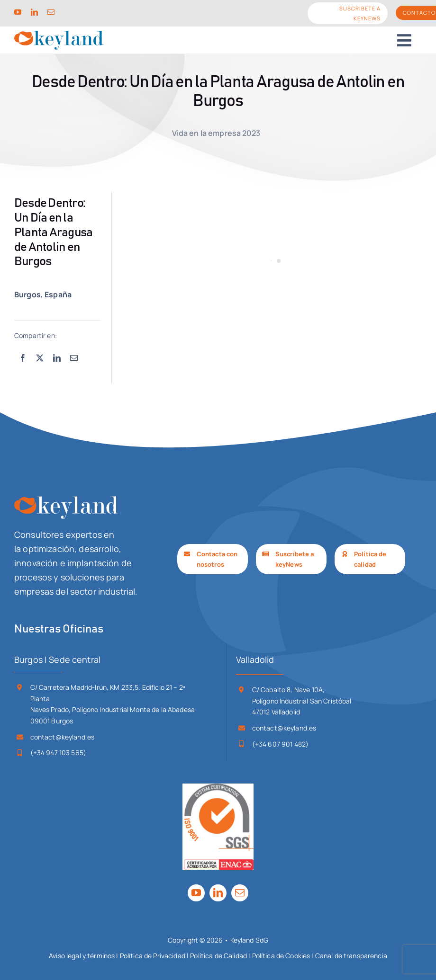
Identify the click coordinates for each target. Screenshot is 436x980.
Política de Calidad (218, 956)
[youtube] (18, 12)
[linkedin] (34, 12)
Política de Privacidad (153, 956)
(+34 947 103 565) (58, 753)
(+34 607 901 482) (280, 744)
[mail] (51, 12)
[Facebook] (23, 358)
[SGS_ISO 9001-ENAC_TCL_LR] (218, 788)
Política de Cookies (281, 956)
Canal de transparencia (351, 956)
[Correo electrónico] (74, 358)
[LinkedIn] (57, 358)
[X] (40, 358)
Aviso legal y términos (82, 956)
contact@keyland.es (63, 737)
